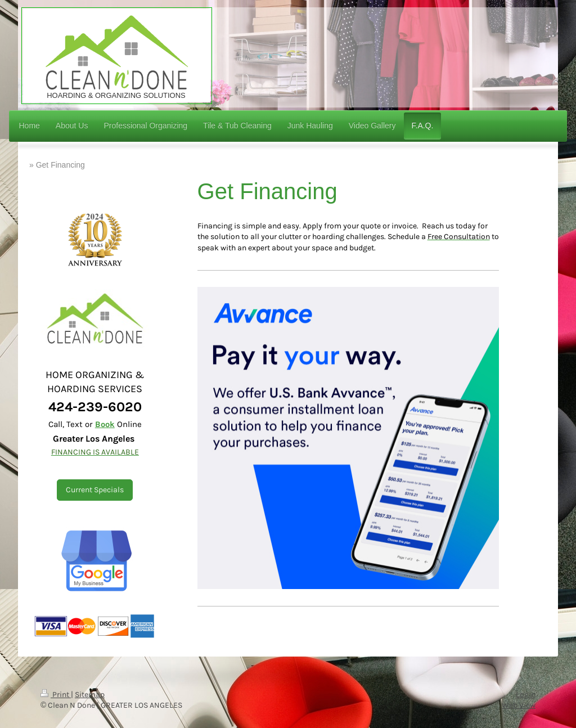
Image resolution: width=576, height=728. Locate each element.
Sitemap (90, 695)
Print (56, 695)
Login (526, 695)
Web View (519, 705)
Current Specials (95, 490)
